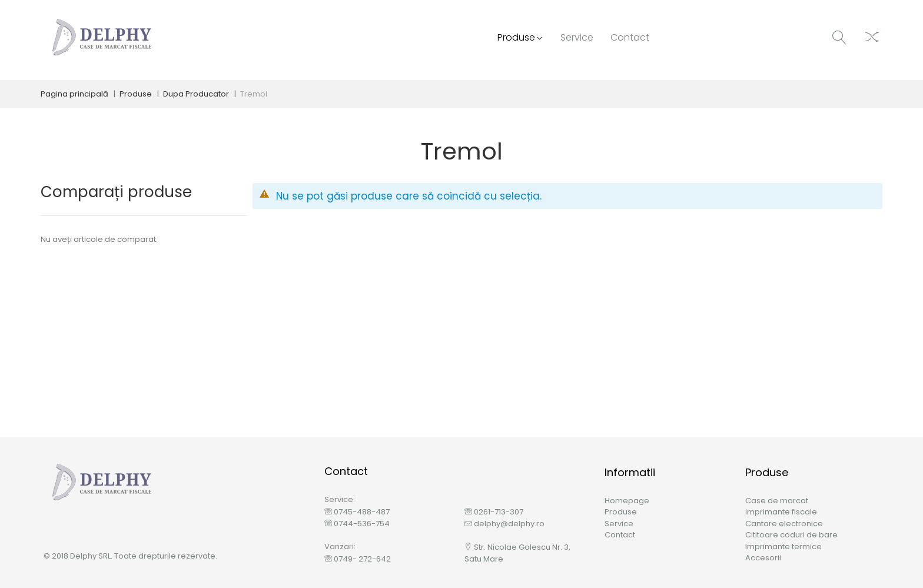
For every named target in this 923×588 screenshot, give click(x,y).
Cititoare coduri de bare (791, 535)
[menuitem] (519, 38)
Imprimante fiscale (781, 512)
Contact (620, 535)
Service (619, 524)
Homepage (627, 501)
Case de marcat (777, 501)
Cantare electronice (784, 524)
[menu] (576, 38)
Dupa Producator (196, 94)
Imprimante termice (783, 547)
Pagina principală (74, 94)
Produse (136, 94)
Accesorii (763, 558)
